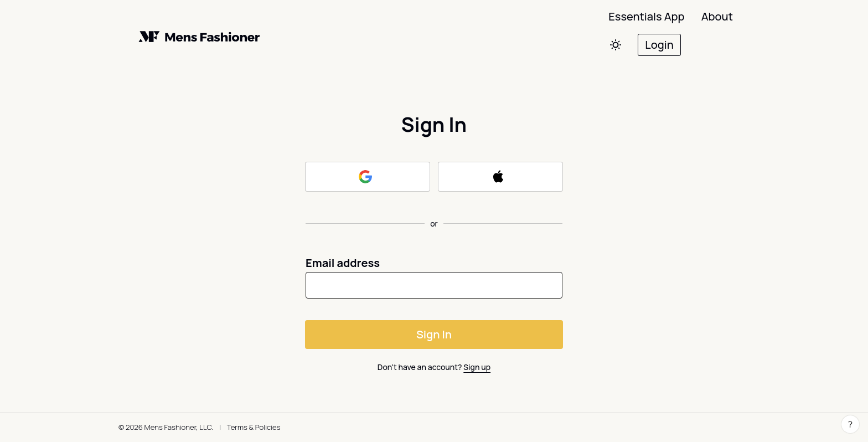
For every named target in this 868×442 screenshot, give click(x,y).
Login (659, 45)
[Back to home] (218, 37)
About (717, 16)
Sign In (434, 334)
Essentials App (646, 16)
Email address (343, 263)
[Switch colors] (617, 45)
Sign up (477, 367)
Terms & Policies (254, 427)
